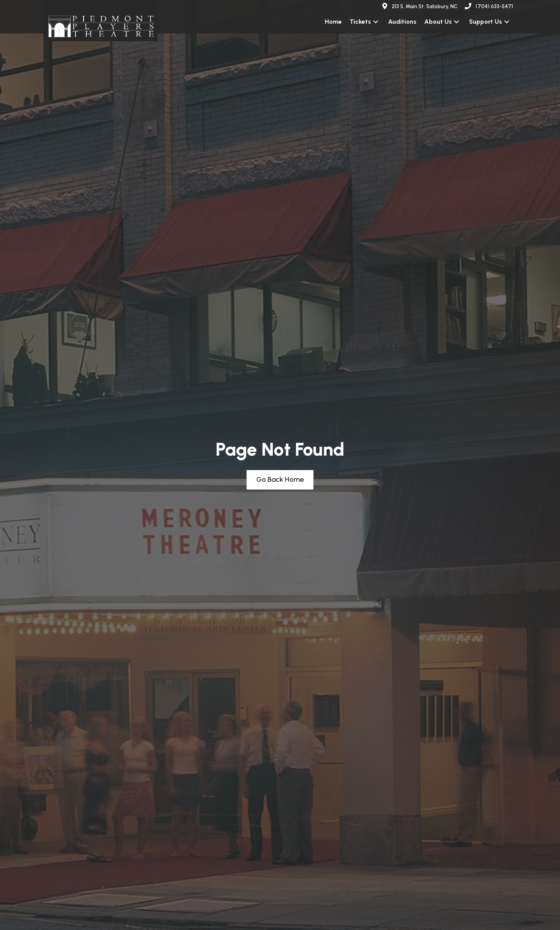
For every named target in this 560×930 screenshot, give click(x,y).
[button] (376, 22)
